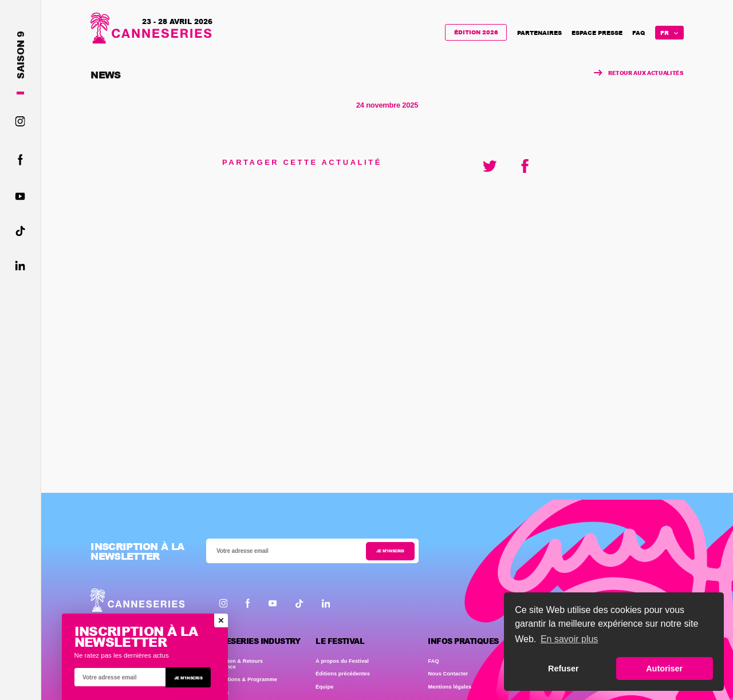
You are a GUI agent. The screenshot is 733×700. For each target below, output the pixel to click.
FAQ (639, 33)
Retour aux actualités (639, 73)
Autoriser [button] (664, 669)
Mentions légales (450, 687)
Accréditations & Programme (240, 679)
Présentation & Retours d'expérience (233, 664)
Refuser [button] (563, 669)
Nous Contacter (448, 674)
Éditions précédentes (343, 674)
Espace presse (597, 33)
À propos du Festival (342, 661)
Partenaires (539, 33)
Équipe (324, 687)
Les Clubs (216, 693)
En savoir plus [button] (570, 639)
